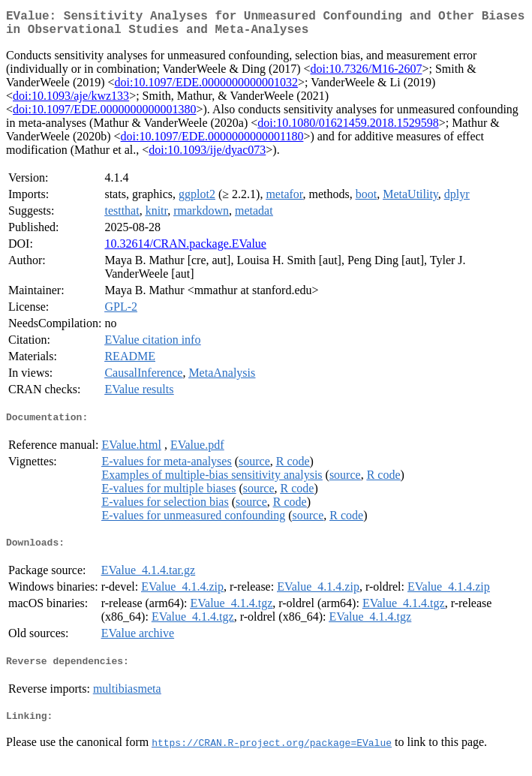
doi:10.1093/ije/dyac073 (207, 156)
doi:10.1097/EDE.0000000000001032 (206, 88)
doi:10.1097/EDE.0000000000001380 (104, 115)
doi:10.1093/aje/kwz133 (71, 102)
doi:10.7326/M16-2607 (367, 75)
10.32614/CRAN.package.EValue (185, 250)
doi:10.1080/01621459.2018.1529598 (348, 129)
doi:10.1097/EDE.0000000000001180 (212, 142)
